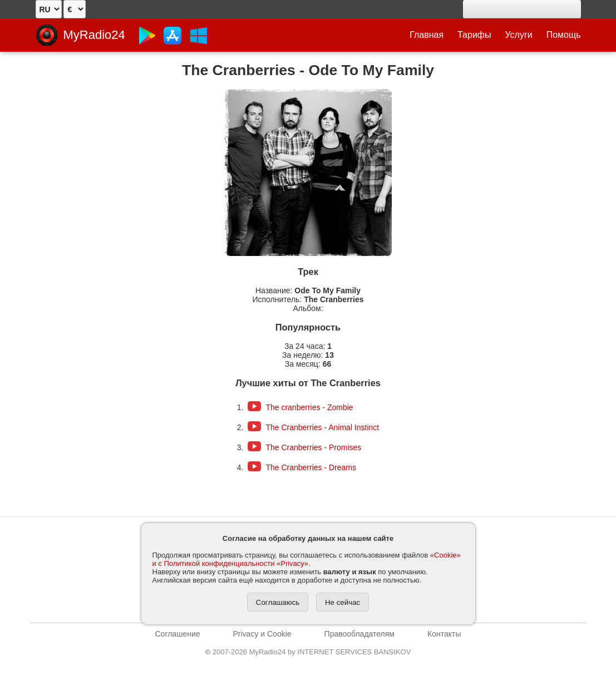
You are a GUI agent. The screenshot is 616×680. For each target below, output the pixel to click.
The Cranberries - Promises (313, 447)
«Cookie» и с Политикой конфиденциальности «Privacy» (307, 559)
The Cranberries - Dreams (311, 467)
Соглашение (178, 634)
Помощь (564, 35)
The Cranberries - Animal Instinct (322, 427)
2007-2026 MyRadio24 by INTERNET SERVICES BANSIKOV (308, 652)
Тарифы (474, 35)
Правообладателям (359, 634)
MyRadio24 (94, 35)
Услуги (519, 35)
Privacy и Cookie (262, 634)
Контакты (444, 634)
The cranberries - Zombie (309, 407)
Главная (427, 35)
